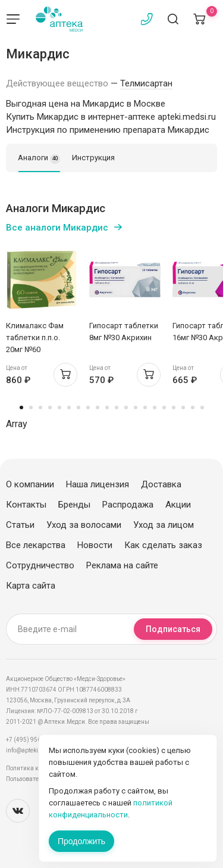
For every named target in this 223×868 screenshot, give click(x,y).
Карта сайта (31, 586)
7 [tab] (78, 407)
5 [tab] (59, 407)
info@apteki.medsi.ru (35, 750)
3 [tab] (40, 407)
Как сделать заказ (163, 545)
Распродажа (128, 505)
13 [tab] (136, 407)
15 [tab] (155, 407)
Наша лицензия (98, 484)
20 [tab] (202, 407)
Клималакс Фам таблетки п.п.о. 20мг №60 (35, 337)
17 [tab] (174, 407)
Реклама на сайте (122, 565)
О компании (30, 484)
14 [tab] (145, 407)
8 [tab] (88, 407)
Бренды (74, 505)
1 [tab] (21, 407)
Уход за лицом (164, 525)
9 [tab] (98, 407)
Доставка (161, 484)
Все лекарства (36, 545)
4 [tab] (50, 407)
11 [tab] (117, 407)
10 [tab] (107, 407)
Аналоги (39, 158)
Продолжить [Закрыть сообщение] (81, 841)
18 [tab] (183, 407)
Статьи (20, 525)
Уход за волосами (84, 525)
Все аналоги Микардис (57, 228)
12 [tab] (126, 407)
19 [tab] (193, 407)
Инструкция (93, 158)
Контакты (26, 505)
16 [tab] (164, 407)
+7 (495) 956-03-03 (32, 740)
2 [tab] (31, 407)
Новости (95, 545)
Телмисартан (146, 83)
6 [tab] (69, 407)
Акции (178, 505)
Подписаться (173, 629)
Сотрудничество (40, 565)
